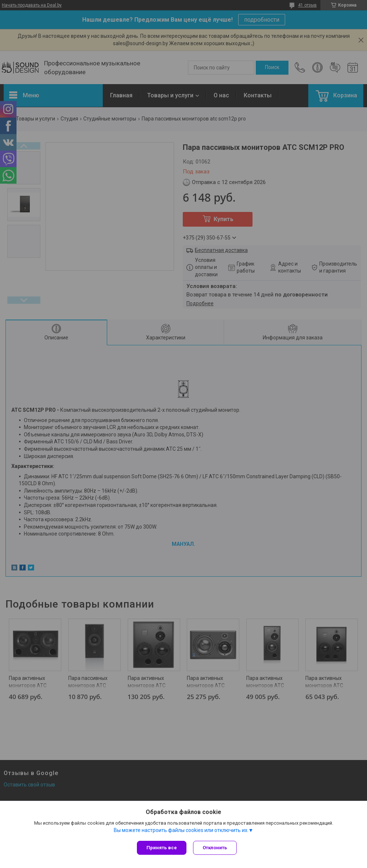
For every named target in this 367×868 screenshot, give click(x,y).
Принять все (162, 848)
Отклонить (216, 848)
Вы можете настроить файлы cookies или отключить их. (181, 831)
